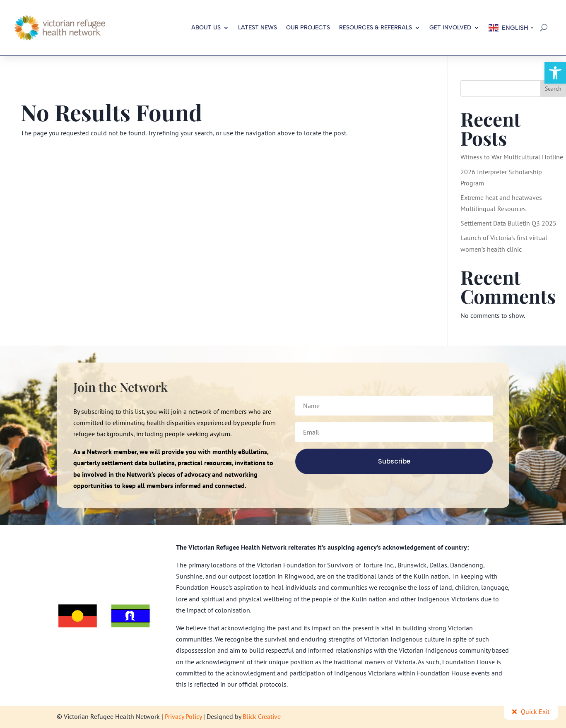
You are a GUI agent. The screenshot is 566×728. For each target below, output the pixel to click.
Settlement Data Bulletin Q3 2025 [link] (508, 223)
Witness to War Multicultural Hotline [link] (512, 157)
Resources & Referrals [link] (376, 28)
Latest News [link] (258, 28)
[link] (555, 73)
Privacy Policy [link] (183, 716)
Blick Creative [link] (262, 716)
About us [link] (206, 28)
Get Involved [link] (450, 28)
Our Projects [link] (308, 28)
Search (553, 89)
